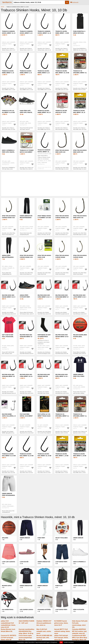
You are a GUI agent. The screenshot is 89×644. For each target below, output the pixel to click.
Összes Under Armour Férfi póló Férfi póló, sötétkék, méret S (79, 393)
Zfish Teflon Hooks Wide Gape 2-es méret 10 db (62, 152)
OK (61, 642)
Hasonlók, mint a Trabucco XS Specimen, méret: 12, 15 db (62, 432)
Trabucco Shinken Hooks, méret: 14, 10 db (44, 33)
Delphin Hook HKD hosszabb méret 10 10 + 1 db (62, 297)
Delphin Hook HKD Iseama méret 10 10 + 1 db (9, 297)
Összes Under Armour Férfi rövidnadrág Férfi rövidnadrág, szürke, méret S (9, 512)
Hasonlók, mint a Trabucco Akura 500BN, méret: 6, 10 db (44, 89)
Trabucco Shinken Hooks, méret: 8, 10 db (26, 33)
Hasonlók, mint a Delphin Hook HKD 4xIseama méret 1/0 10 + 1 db (9, 393)
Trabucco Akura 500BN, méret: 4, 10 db (8, 73)
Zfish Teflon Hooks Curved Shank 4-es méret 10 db (9, 218)
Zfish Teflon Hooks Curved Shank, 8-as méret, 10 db (62, 218)
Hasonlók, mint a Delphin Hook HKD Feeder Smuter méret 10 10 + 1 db (43, 393)
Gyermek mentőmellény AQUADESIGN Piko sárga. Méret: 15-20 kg (26, 631)
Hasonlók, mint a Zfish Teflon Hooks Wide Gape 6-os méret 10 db (80, 234)
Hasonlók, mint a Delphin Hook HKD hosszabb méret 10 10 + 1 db (62, 314)
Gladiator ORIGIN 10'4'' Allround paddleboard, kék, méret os (44, 623)
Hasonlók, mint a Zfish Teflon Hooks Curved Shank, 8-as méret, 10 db (62, 234)
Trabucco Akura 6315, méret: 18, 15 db (27, 455)
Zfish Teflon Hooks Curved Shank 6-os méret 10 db (27, 257)
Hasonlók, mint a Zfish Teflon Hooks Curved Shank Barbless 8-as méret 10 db (80, 274)
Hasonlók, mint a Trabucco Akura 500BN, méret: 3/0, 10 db (44, 129)
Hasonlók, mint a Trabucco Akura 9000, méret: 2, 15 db (79, 472)
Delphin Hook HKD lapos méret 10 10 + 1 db (80, 297)
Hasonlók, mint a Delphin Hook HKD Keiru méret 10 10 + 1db (62, 393)
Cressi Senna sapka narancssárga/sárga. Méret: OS (25, 638)
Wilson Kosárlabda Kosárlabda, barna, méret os (80, 337)
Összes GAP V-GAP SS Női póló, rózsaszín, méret (8, 353)
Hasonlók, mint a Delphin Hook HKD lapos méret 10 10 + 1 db (80, 314)
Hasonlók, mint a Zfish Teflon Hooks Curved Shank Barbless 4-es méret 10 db (62, 274)
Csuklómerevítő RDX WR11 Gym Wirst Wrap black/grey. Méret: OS (80, 638)
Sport (3, 7)
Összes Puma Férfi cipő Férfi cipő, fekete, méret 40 (26, 129)
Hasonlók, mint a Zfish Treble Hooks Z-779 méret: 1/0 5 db (44, 234)
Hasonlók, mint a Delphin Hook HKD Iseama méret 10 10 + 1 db (9, 314)
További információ (69, 642)
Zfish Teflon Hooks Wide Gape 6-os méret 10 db (80, 218)
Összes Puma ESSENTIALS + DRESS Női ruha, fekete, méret (80, 49)
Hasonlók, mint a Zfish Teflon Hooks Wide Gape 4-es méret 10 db (80, 169)
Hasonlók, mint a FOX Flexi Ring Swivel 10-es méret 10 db (27, 432)
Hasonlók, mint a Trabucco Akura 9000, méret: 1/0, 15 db (80, 129)
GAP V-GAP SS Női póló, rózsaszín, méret (8, 337)
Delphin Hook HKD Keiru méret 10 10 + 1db (62, 376)
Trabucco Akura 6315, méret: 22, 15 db (44, 455)
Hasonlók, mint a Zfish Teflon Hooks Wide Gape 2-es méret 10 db (62, 169)
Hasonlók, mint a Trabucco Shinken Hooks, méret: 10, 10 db (9, 50)
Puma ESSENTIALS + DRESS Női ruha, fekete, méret (79, 33)
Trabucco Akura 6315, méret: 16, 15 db (9, 455)
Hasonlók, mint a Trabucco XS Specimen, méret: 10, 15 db (80, 89)
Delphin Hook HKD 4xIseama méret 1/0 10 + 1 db (8, 376)
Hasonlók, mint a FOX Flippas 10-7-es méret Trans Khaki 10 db (44, 433)
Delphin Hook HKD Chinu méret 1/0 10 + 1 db (26, 376)
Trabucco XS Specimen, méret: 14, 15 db (80, 416)
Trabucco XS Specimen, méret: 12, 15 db (62, 416)
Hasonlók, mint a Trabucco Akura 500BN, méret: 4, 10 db (9, 89)
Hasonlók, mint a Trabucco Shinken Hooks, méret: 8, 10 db (26, 50)
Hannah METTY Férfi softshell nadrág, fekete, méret (62, 631)
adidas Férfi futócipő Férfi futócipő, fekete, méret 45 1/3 (61, 638)
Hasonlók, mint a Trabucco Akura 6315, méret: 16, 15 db (8, 472)
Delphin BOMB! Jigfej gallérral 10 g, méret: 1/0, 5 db (9, 416)
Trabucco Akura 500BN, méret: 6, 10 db (44, 73)
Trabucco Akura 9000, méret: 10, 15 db (62, 72)
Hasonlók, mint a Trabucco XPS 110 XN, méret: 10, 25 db (9, 129)
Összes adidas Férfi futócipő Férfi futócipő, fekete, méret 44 (27, 313)
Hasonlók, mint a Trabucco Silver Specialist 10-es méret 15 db (62, 129)
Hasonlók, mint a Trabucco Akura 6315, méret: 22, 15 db (44, 472)
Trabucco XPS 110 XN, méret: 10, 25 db (8, 112)
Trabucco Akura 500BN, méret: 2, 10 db (26, 73)
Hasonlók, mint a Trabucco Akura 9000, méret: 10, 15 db (62, 89)
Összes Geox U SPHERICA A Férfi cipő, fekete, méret (8, 168)
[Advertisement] (44, 184)
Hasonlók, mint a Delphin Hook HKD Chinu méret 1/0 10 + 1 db (26, 393)
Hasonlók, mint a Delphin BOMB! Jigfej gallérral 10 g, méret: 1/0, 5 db (8, 433)
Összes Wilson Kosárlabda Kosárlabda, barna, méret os (80, 353)
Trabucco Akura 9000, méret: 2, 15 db (80, 455)
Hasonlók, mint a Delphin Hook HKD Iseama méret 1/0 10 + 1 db (62, 354)
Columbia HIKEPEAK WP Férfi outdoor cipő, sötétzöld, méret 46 (79, 631)
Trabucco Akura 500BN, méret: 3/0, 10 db (44, 112)
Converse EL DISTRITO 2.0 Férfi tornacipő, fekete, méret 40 (8, 638)
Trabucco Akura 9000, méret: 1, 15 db (62, 455)
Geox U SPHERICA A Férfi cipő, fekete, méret (8, 152)
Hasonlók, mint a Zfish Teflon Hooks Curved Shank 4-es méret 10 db (9, 234)
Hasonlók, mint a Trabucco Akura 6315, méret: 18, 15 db (26, 472)
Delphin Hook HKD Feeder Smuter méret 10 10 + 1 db (44, 376)
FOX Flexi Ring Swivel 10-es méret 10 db (26, 416)
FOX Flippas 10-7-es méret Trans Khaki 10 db (44, 416)
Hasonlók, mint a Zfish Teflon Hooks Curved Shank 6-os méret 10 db (26, 274)
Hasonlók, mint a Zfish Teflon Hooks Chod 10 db (44, 274)
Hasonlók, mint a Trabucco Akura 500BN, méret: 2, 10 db (26, 89)
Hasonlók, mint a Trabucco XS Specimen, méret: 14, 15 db (80, 432)
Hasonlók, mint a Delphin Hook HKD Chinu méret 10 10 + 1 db (44, 314)
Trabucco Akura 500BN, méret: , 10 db (62, 32)
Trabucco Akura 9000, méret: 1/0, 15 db (79, 112)
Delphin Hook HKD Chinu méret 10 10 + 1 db (44, 297)
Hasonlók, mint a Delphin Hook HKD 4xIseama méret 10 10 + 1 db (26, 354)
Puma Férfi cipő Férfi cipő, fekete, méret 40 (26, 112)
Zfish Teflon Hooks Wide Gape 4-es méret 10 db (80, 152)
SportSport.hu (7, 2)
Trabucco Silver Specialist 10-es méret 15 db (61, 112)
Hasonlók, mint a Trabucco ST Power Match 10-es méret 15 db (27, 169)
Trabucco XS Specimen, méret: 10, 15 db (80, 73)
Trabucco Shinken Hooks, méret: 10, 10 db (9, 33)
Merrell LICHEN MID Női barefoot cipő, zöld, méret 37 (44, 638)
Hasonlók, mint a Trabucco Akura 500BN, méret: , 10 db (62, 49)
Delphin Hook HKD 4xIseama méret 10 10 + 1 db (26, 337)
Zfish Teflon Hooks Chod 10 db (44, 256)
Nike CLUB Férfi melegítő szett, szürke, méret (44, 631)
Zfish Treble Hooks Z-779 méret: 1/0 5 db (44, 217)
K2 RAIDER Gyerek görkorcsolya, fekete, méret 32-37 (61, 623)
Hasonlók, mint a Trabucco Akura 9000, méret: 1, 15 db (62, 472)
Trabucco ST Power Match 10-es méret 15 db (27, 152)
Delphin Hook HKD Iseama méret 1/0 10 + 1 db (62, 337)
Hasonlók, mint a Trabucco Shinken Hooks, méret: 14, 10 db (44, 50)
